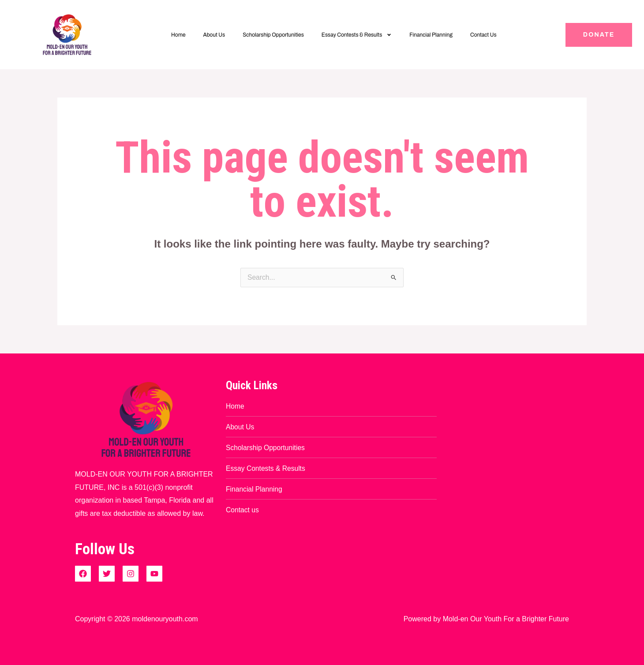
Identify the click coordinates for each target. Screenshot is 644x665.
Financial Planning (431, 35)
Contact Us (483, 35)
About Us (214, 35)
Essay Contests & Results (357, 35)
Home (178, 35)
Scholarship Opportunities (273, 35)
